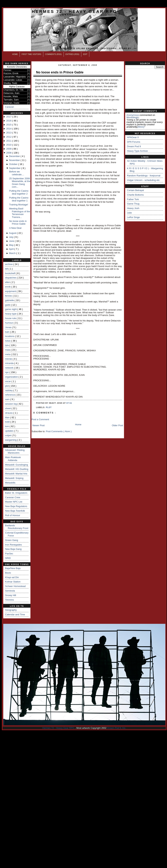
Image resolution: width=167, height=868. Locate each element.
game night (11, 309)
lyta (7, 345)
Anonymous (133, 115)
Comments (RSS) (53, 54)
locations (10, 336)
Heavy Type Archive (137, 151)
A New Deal (15, 228)
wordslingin (133, 117)
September (15, 168)
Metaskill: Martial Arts (16, 474)
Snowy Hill (11, 595)
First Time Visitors (31, 54)
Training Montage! (18, 205)
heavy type (11, 314)
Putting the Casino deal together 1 (19, 199)
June (12, 241)
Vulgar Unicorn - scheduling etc (143, 180)
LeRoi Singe (133, 217)
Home (15, 54)
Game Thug (133, 204)
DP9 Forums (134, 142)
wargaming (11, 440)
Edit (85, 54)
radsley (9, 390)
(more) (141, 127)
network (10, 368)
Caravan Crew (13, 497)
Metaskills (10, 483)
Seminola (10, 591)
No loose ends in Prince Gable (18, 223)
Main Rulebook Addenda (13, 459)
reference (10, 395)
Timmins (10, 600)
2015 (9, 125)
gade (8, 305)
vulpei (9, 435)
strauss (9, 413)
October (14, 164)
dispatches (11, 278)
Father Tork (133, 199)
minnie (9, 359)
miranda (10, 363)
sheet (8, 408)
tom (7, 426)
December (15, 156)
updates (10, 431)
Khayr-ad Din (12, 577)
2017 (9, 117)
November (15, 160)
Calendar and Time (15, 614)
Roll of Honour (13, 515)
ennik (8, 287)
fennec (9, 296)
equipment (11, 291)
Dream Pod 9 (134, 146)
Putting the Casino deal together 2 (19, 192)
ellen (8, 282)
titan (8, 417)
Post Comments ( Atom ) (59, 431)
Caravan (10, 107)
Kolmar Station (13, 582)
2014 (9, 129)
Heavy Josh (133, 208)
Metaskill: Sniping (14, 478)
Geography (11, 610)
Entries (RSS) (72, 54)
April (12, 249)
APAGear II (133, 137)
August (13, 233)
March (13, 253)
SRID (8, 558)
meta (8, 354)
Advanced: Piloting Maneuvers (15, 451)
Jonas (9, 327)
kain (8, 332)
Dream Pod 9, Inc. (117, 728)
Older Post (117, 425)
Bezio (8, 573)
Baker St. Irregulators (16, 493)
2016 (9, 121)
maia (8, 350)
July (12, 237)
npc (7, 372)
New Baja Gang (13, 549)
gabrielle (10, 300)
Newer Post (38, 425)
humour (9, 323)
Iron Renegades (13, 545)
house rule (11, 318)
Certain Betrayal (135, 190)
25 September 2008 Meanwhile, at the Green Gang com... (20, 183)
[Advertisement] (145, 89)
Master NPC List (14, 502)
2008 (9, 153)
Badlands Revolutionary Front (17, 527)
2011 (9, 141)
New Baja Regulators (16, 506)
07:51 (69, 403)
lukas (8, 341)
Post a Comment (40, 419)
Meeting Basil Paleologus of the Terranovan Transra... (19, 213)
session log (11, 404)
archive (9, 264)
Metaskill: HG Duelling (17, 469)
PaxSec (9, 554)
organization (12, 377)
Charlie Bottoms (135, 195)
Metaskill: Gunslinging (16, 465)
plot (7, 386)
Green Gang (12, 540)
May (12, 245)
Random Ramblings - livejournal (144, 176)
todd (8, 422)
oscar (8, 381)
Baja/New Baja (13, 568)
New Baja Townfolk (15, 511)
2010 (9, 145)
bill (7, 269)
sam (8, 399)
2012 (9, 137)
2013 (9, 133)
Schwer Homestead (15, 586)
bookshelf (10, 273)
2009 (9, 149)
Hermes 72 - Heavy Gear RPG (75, 11)
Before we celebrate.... (17, 173)
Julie (129, 213)
